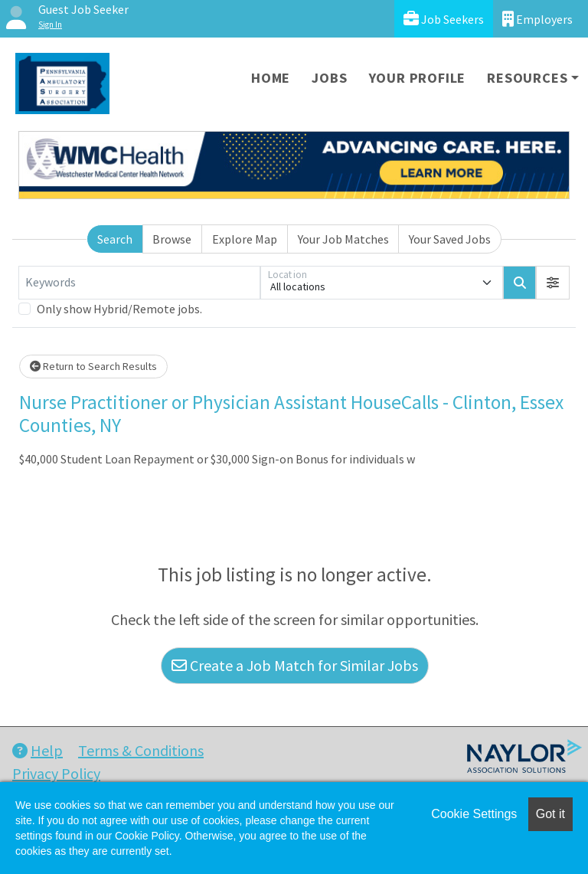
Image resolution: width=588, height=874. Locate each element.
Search (115, 239)
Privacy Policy (56, 773)
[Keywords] (139, 283)
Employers (537, 19)
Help (38, 750)
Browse (172, 239)
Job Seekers (444, 19)
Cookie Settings (474, 814)
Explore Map (245, 239)
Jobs (329, 78)
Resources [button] (527, 78)
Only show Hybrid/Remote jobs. (119, 309)
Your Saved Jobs (450, 239)
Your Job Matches (343, 239)
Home (271, 78)
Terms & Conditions (141, 750)
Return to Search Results (93, 366)
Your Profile (418, 78)
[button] (553, 283)
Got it (550, 814)
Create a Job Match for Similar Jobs (295, 665)
